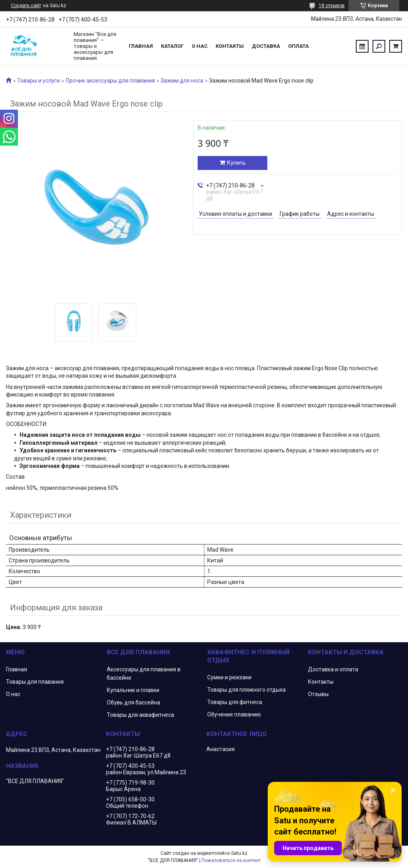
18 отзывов (332, 6)
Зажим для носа (182, 81)
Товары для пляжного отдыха (246, 690)
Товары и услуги (38, 81)
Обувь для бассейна (133, 702)
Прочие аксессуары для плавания (110, 81)
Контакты (230, 46)
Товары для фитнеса (235, 702)
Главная (141, 46)
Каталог (172, 46)
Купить (236, 163)
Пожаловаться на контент (231, 860)
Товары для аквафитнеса (140, 715)
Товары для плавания (35, 682)
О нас (200, 46)
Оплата (298, 46)
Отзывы (318, 694)
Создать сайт (26, 6)
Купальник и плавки (133, 690)
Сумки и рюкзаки (229, 677)
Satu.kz (239, 853)
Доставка (266, 46)
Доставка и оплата (333, 669)
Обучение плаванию (234, 714)
